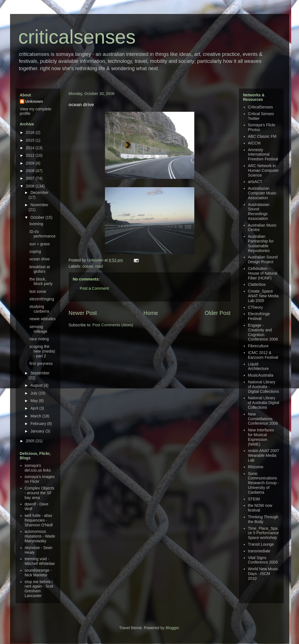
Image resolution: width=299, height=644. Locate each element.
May (35, 401)
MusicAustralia (261, 375)
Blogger (172, 628)
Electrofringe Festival (259, 316)
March (36, 416)
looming (36, 224)
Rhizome (256, 467)
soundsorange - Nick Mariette (38, 573)
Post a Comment (94, 288)
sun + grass (40, 244)
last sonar (38, 291)
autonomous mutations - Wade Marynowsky (40, 536)
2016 (31, 132)
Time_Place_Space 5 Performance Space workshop (263, 533)
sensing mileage (38, 329)
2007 (31, 178)
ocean (88, 266)
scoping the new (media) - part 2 (42, 351)
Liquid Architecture (258, 366)
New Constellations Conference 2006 (263, 419)
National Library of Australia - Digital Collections (263, 387)
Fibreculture (258, 346)
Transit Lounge (261, 544)
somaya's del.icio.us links (38, 468)
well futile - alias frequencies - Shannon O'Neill (39, 520)
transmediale (259, 551)
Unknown (96, 260)
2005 (31, 441)
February (39, 424)
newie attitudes (42, 319)
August (37, 385)
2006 (31, 186)
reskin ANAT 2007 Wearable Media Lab (264, 455)
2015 (31, 140)
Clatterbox (257, 284)
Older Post (218, 313)
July (34, 393)
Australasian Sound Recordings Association (259, 212)
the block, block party (41, 281)
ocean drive (39, 259)
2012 (31, 155)
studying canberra (39, 309)
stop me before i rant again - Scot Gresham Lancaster (39, 589)
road (99, 266)
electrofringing (42, 299)
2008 (31, 171)
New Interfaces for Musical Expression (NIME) (261, 437)
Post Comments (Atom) (113, 325)
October (38, 217)
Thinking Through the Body (263, 519)
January (38, 431)
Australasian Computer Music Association (262, 193)
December (40, 193)
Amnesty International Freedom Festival (263, 155)
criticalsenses (77, 37)
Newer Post (83, 313)
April (35, 408)
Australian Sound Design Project (263, 259)
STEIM (254, 499)
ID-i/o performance (42, 234)
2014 (31, 148)
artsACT (255, 182)
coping (35, 251)
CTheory (255, 307)
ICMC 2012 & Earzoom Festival (263, 355)
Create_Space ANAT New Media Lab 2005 (263, 296)
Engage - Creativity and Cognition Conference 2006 (263, 332)
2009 (31, 163)
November (40, 205)
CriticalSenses (260, 107)
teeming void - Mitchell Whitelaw (40, 561)
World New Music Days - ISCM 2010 (263, 574)
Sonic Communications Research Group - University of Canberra (263, 483)
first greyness (41, 363)
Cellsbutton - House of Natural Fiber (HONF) (263, 273)
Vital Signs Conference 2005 (263, 560)
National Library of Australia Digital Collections (264, 403)
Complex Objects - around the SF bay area (40, 493)
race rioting (39, 339)
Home (151, 313)
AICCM (254, 143)
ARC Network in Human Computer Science (263, 170)
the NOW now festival (260, 508)
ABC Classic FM (262, 136)
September (40, 373)
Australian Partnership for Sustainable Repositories (261, 243)
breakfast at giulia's (40, 269)
